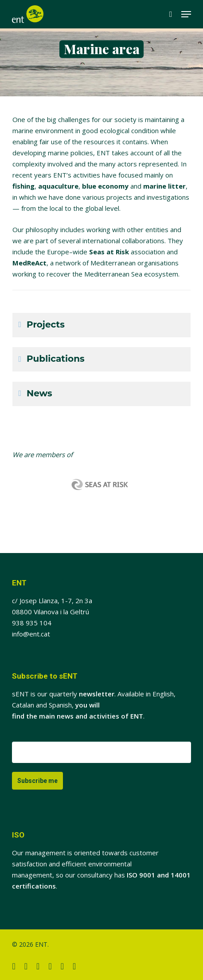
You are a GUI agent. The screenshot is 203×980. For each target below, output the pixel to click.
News (39, 393)
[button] (186, 14)
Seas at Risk (109, 252)
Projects (46, 324)
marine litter (164, 186)
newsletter (97, 694)
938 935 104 (32, 623)
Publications (56, 359)
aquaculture (58, 186)
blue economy (105, 186)
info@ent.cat (31, 634)
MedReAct (29, 263)
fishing (23, 186)
